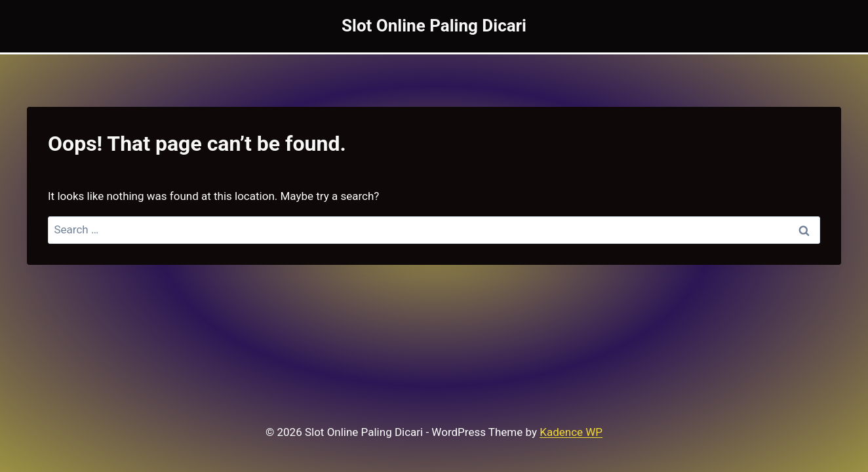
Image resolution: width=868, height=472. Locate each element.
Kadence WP (571, 432)
